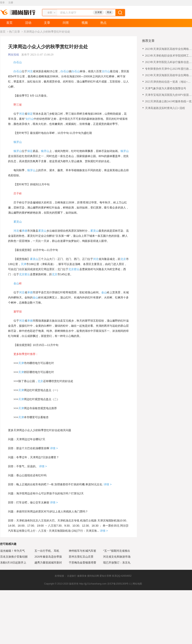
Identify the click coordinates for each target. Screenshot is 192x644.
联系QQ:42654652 (122, 576)
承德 (24, 231)
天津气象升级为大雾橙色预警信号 (166, 88)
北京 (123, 259)
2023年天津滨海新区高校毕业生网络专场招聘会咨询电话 (168, 49)
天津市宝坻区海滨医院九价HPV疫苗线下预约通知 (168, 95)
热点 (103, 23)
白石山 (18, 62)
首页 (9, 23)
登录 (2, 3)
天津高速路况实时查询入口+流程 (165, 108)
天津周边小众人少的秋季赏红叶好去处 (47, 32)
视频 (85, 23)
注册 (11, 3)
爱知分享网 (105, 576)
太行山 (106, 71)
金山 (16, 283)
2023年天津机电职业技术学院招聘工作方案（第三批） (168, 56)
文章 (47, 23)
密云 (77, 269)
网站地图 (137, 584)
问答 (66, 23)
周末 (109, 12)
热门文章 (14, 32)
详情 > (53, 448)
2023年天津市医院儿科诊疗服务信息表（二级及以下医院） (168, 62)
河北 (30, 71)
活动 (28, 23)
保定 (30, 114)
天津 (24, 264)
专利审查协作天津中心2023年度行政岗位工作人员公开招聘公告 (168, 69)
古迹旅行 (72, 576)
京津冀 (98, 12)
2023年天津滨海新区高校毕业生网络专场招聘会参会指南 (168, 75)
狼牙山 (18, 142)
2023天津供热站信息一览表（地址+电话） (168, 82)
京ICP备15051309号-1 (119, 584)
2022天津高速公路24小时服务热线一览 (168, 101)
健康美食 (82, 576)
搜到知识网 (93, 576)
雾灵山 (18, 222)
